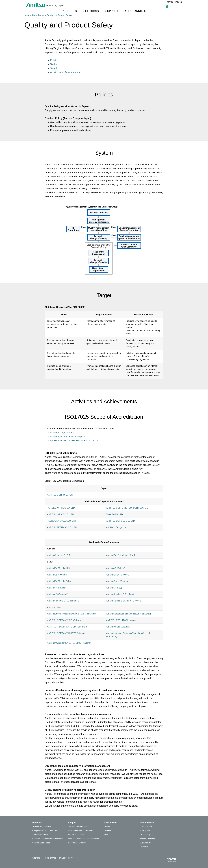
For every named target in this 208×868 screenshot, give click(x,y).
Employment (145, 830)
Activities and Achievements (65, 72)
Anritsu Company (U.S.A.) (59, 555)
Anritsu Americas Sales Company (68, 437)
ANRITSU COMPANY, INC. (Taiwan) (64, 620)
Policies (54, 60)
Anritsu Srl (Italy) (114, 588)
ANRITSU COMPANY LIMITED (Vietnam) (67, 633)
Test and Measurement (42, 826)
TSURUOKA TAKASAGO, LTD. (62, 521)
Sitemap (36, 858)
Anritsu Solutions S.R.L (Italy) (120, 594)
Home (27, 15)
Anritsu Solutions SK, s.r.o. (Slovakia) (124, 601)
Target (53, 68)
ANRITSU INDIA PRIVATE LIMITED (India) (67, 627)
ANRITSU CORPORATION (60, 495)
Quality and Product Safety (59, 15)
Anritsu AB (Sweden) (57, 575)
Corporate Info (146, 826)
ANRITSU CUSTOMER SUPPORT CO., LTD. (74, 441)
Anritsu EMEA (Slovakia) (118, 575)
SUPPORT (112, 11)
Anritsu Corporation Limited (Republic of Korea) (128, 614)
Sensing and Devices (41, 843)
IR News (108, 830)
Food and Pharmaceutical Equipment (48, 839)
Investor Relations (147, 839)
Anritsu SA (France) (56, 588)
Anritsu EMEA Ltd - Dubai (59, 581)
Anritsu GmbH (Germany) (118, 581)
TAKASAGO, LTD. (115, 514)
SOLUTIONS (91, 11)
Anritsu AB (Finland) (116, 568)
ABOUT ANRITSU (136, 11)
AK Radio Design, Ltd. (117, 527)
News (106, 835)
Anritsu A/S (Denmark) (58, 594)
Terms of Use (50, 858)
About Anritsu (38, 15)
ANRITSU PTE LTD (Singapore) (121, 620)
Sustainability (145, 843)
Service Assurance (40, 835)
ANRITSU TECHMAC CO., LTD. (62, 527)
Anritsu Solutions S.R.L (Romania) (63, 601)
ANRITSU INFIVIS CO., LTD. (61, 514)
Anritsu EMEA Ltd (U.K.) (59, 568)
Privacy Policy (66, 858)
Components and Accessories (45, 830)
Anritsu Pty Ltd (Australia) (118, 627)
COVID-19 (144, 847)
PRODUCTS (69, 11)
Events (107, 826)
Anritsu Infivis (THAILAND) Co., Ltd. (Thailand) (69, 643)
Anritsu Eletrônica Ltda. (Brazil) (121, 555)
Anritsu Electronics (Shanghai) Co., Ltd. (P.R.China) (71, 614)
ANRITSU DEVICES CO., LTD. (121, 521)
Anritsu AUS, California (62, 433)
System (54, 64)
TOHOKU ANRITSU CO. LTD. (61, 508)
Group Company (147, 835)
